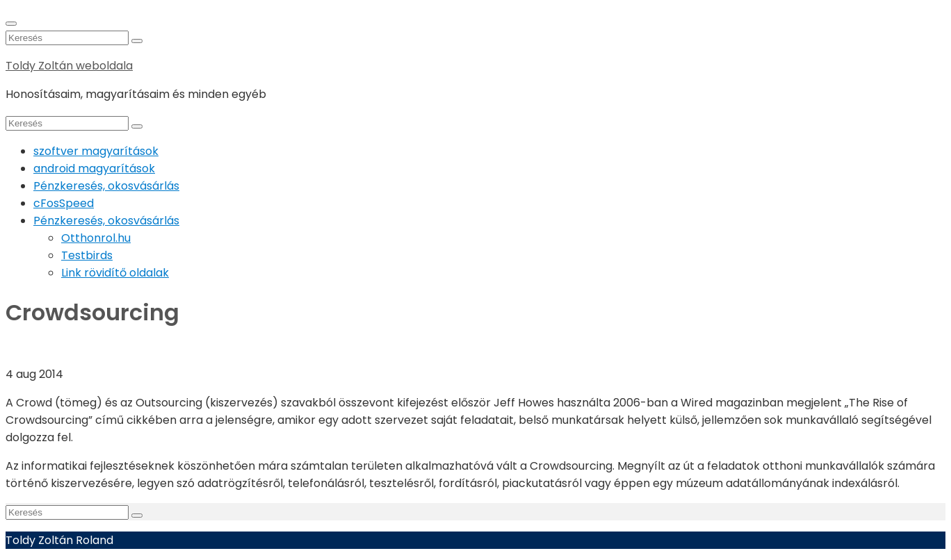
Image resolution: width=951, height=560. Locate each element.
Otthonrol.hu (96, 238)
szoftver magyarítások (96, 151)
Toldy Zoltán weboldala (69, 66)
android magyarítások (94, 168)
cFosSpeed (64, 203)
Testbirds (87, 255)
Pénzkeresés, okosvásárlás (106, 186)
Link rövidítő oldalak (115, 273)
